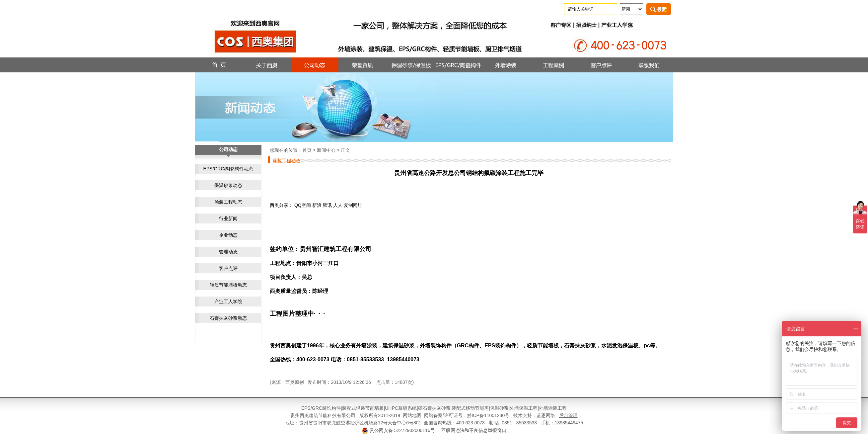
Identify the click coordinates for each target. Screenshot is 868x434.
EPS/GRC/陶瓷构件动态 (228, 169)
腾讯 (327, 205)
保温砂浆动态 (228, 185)
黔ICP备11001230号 (488, 415)
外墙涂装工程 (553, 408)
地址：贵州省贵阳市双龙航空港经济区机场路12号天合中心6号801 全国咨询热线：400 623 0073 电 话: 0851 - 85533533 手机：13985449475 (434, 423)
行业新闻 (228, 218)
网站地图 (412, 415)
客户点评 (228, 268)
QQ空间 (303, 205)
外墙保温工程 (524, 408)
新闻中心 (326, 150)
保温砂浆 (499, 408)
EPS (306, 408)
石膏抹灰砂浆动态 (228, 318)
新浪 (317, 205)
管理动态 (228, 252)
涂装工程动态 (228, 202)
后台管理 (568, 415)
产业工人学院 (228, 302)
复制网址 (353, 205)
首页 (307, 150)
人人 (338, 205)
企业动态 (228, 235)
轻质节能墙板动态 (228, 285)
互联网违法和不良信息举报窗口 (474, 430)
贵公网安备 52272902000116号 (402, 430)
